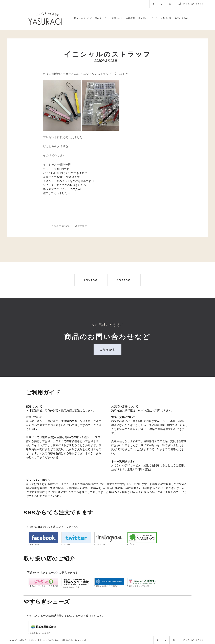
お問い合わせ (181, 18)
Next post (126, 280)
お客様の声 (166, 18)
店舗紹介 (143, 18)
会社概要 (130, 18)
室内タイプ (100, 18)
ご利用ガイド (116, 18)
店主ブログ (80, 226)
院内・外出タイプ (83, 18)
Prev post (89, 280)
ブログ (154, 18)
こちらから (107, 350)
